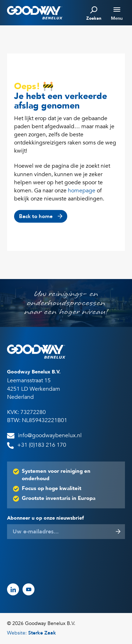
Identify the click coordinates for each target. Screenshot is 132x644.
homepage (82, 191)
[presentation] (61, 558)
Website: (32, 633)
